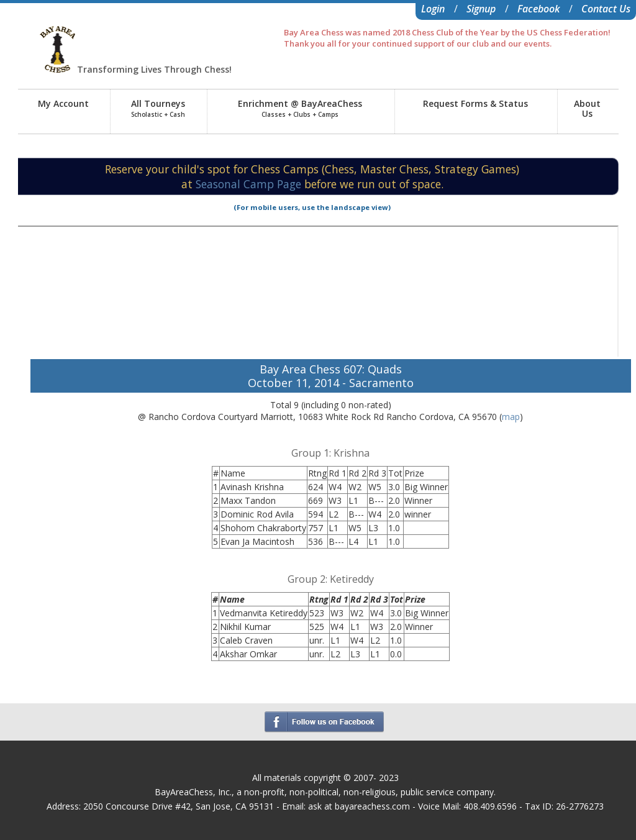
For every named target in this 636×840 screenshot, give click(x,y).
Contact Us (606, 9)
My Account (63, 103)
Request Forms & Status (475, 103)
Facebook (538, 9)
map (511, 417)
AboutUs (587, 108)
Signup (481, 9)
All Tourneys (158, 108)
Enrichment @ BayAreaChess (300, 108)
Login (433, 9)
